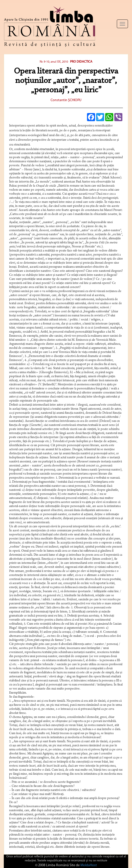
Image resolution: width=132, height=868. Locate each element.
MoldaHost (89, 865)
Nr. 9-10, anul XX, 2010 (54, 62)
